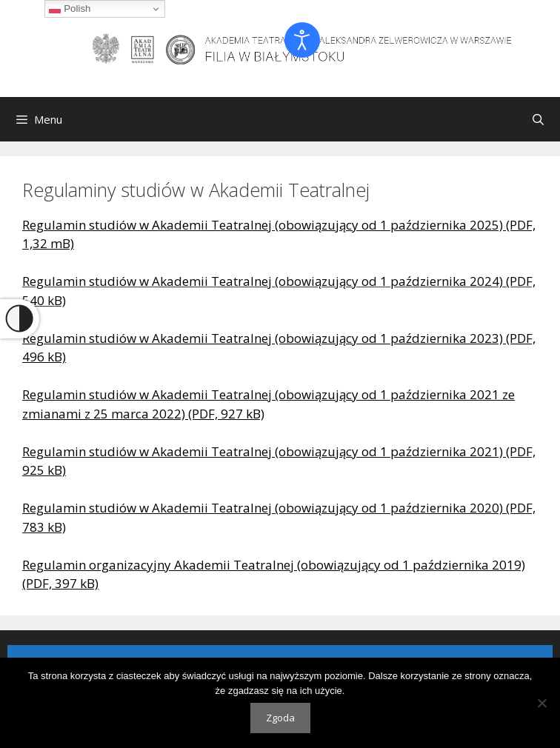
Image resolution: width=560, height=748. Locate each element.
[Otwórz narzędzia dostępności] (302, 40)
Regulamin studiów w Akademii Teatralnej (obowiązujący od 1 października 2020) (263, 508)
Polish (70, 9)
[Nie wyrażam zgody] (541, 703)
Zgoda (280, 718)
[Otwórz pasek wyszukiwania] (538, 119)
